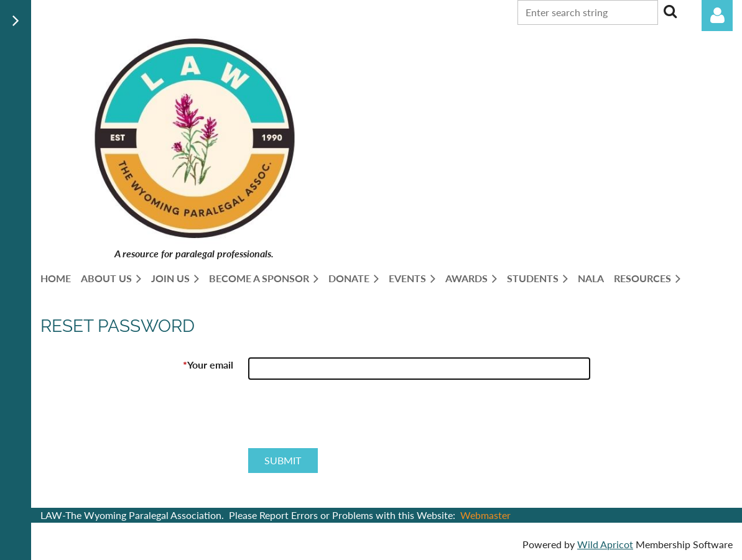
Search (670, 11)
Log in (717, 16)
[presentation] (343, 419)
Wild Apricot (605, 544)
